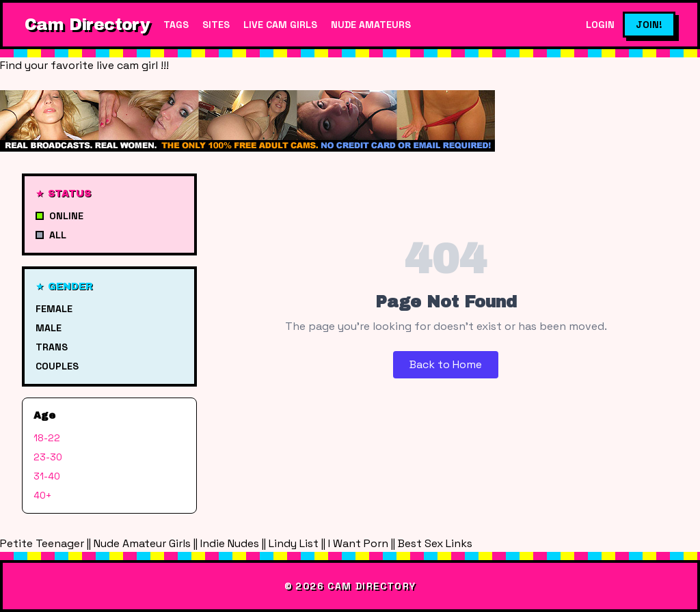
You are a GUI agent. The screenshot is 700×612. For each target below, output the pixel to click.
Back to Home (446, 364)
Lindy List (294, 543)
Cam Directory (87, 25)
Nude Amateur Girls (142, 543)
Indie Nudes (230, 543)
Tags (176, 25)
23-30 (48, 457)
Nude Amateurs (371, 25)
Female (54, 309)
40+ (42, 495)
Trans (52, 347)
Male (49, 328)
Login (600, 25)
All (51, 235)
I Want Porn (358, 543)
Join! (649, 25)
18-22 (47, 438)
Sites (216, 25)
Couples (57, 366)
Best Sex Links (435, 543)
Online (59, 216)
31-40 (47, 476)
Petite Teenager (42, 543)
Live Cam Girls (280, 25)
